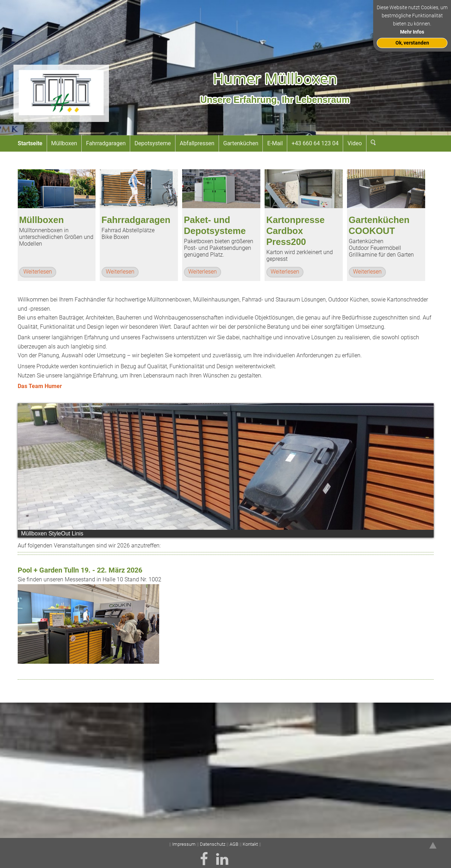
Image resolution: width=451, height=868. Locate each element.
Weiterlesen (38, 272)
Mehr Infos (412, 32)
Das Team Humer (40, 386)
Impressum (184, 844)
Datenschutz (213, 844)
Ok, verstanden (412, 43)
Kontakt (250, 844)
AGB (234, 844)
